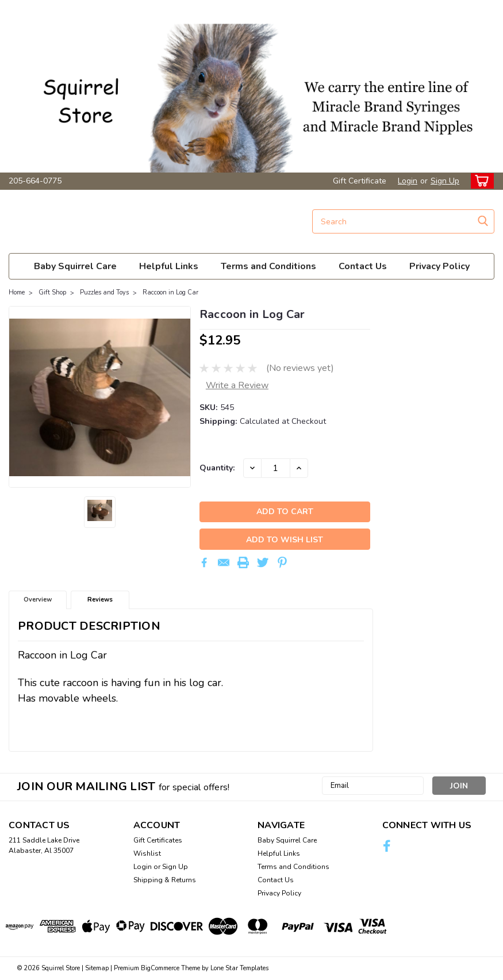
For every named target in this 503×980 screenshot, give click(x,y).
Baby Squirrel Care (75, 266)
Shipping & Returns (165, 881)
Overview (38, 600)
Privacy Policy (439, 266)
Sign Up (445, 181)
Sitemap (97, 969)
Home (17, 292)
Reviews (100, 600)
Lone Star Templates (239, 969)
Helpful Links (169, 266)
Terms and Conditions (268, 266)
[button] (251, 86)
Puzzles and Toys (104, 292)
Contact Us (363, 266)
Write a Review (237, 385)
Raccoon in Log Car (170, 292)
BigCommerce (160, 969)
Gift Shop (52, 292)
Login (408, 181)
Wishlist (147, 854)
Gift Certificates (158, 841)
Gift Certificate (360, 181)
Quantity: (217, 468)
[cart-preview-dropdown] (480, 181)
